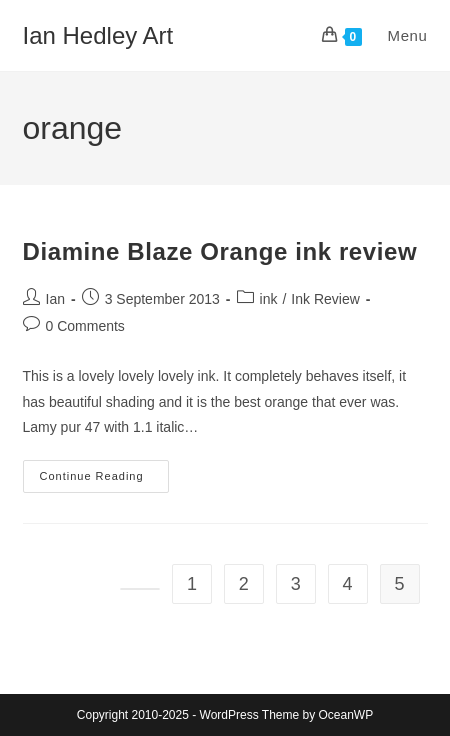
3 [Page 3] (296, 584)
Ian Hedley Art (98, 35)
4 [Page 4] (348, 584)
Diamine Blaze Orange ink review (220, 251)
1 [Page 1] (192, 584)
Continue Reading (104, 481)
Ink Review (325, 299)
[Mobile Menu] (397, 35)
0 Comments (85, 326)
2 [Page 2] (244, 584)
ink (269, 299)
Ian (55, 299)
